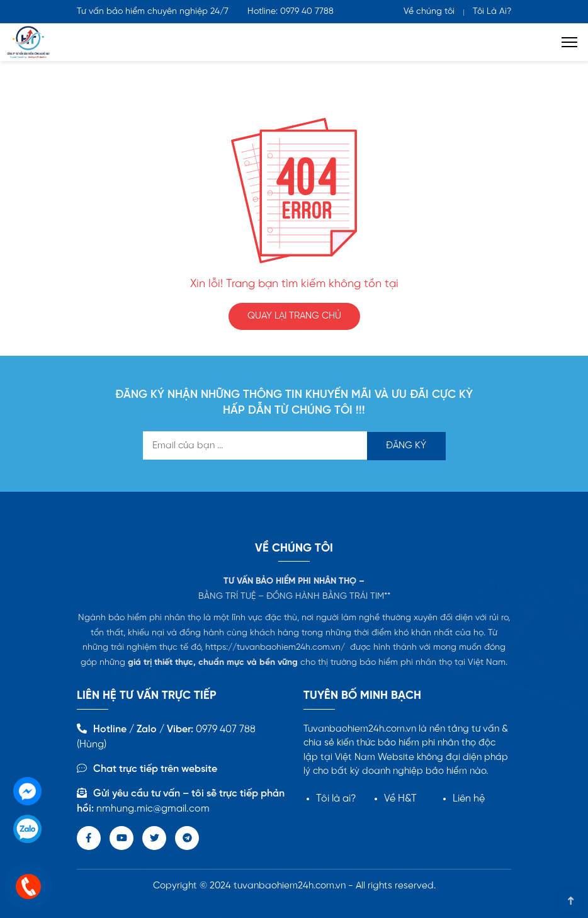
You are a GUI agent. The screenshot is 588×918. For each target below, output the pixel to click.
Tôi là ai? (336, 799)
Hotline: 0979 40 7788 (291, 12)
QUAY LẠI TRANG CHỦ (294, 316)
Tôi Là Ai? (492, 12)
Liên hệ (469, 799)
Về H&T (400, 799)
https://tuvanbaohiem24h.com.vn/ (275, 648)
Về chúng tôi (429, 12)
